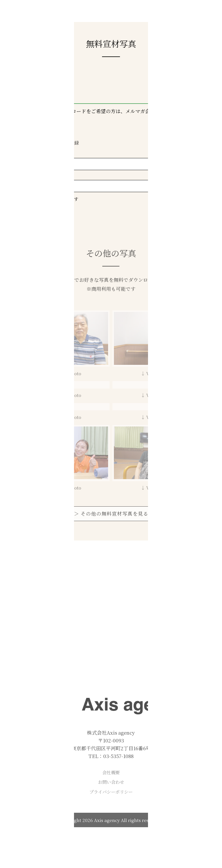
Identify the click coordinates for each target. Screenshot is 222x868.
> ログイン (45, 214)
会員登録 (70, 143)
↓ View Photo (66, 373)
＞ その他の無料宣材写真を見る (111, 514)
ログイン (31, 143)
